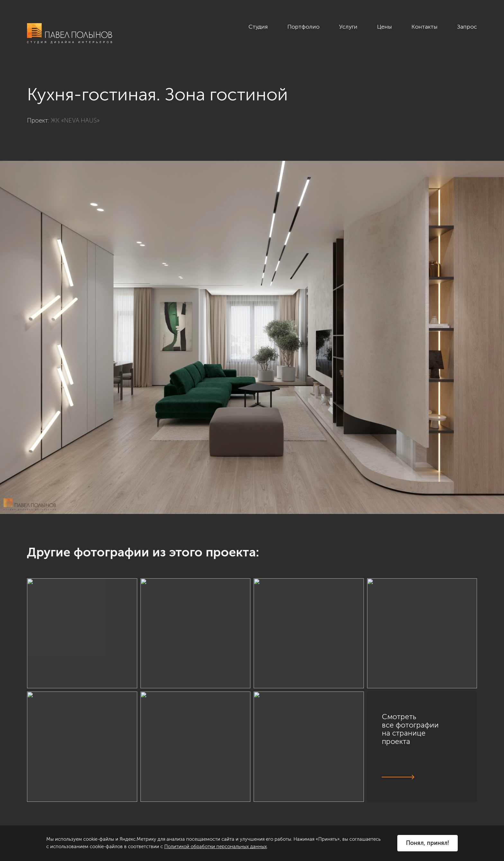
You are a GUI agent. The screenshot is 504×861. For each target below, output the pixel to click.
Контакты (424, 27)
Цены (384, 27)
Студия (258, 27)
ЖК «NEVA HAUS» (75, 120)
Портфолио (303, 27)
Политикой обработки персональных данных (216, 847)
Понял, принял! (428, 843)
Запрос (467, 27)
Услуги (348, 27)
